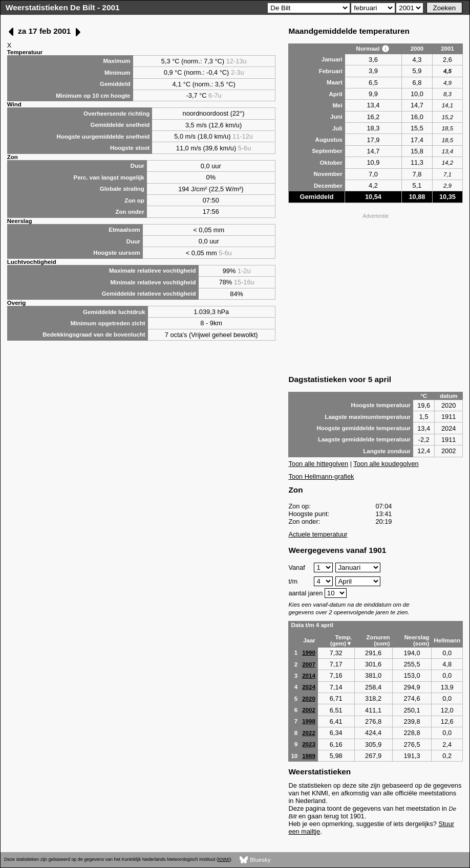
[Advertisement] (376, 293)
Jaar (309, 640)
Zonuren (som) (378, 640)
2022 (309, 733)
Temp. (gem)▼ (341, 640)
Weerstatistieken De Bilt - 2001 (63, 7)
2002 (309, 710)
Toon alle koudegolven (386, 464)
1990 (309, 653)
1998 (309, 721)
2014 (309, 676)
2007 (309, 664)
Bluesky (255, 860)
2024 (309, 687)
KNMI (224, 859)
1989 (309, 756)
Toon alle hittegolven (318, 464)
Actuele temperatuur (318, 534)
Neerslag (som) (417, 640)
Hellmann (447, 640)
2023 (309, 744)
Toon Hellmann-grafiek (321, 476)
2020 (309, 699)
